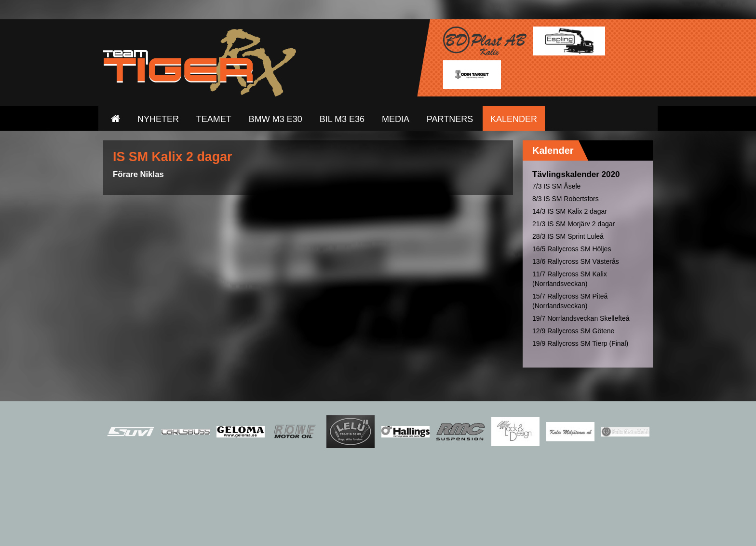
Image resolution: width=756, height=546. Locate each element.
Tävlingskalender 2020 (576, 174)
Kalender (553, 150)
